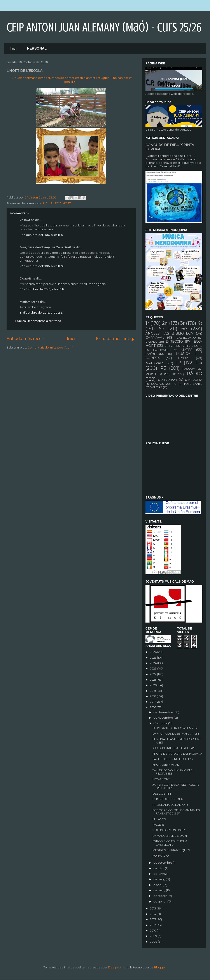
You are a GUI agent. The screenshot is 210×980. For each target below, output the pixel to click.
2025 (153, 657)
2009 (154, 936)
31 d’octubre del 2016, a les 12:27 (42, 312)
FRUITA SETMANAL (166, 764)
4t (200, 323)
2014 (153, 914)
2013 (153, 919)
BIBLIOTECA (182, 333)
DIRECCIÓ (174, 341)
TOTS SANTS (193, 384)
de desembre (164, 712)
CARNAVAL (155, 337)
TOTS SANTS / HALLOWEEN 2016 (175, 728)
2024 (154, 663)
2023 (154, 668)
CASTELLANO (186, 338)
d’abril (158, 885)
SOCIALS (158, 384)
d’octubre (161, 723)
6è (184, 329)
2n (48, 203)
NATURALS (155, 363)
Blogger (160, 967)
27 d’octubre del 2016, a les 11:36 (42, 266)
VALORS (156, 387)
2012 (153, 925)
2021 (153, 680)
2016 (153, 707)
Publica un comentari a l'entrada (38, 321)
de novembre (164, 718)
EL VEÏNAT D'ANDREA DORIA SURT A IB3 (177, 741)
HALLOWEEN (162, 350)
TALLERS (159, 825)
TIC (174, 384)
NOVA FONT (161, 779)
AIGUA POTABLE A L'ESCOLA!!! (174, 748)
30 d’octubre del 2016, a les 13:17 (42, 289)
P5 (163, 368)
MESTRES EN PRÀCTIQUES (171, 850)
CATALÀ (151, 342)
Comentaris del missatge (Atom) (50, 347)
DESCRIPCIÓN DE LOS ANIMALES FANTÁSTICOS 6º (176, 812)
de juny (159, 874)
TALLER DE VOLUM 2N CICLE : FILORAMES (173, 772)
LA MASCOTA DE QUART (170, 836)
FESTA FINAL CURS (188, 346)
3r (52, 203)
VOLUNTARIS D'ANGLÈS (169, 830)
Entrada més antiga (116, 339)
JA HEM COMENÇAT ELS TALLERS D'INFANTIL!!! (176, 786)
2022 (153, 674)
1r (44, 203)
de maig (160, 879)
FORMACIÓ (161, 856)
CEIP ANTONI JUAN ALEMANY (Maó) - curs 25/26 (104, 27)
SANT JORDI (193, 380)
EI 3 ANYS (159, 819)
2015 (153, 908)
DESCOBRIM (162, 794)
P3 (178, 363)
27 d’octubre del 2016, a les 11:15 (41, 235)
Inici (13, 48)
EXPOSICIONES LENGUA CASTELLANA (170, 843)
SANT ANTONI (168, 380)
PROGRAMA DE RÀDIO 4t (170, 805)
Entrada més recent (26, 339)
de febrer (160, 896)
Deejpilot (115, 967)
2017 (153, 702)
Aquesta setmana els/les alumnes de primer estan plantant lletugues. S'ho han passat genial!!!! (73, 80)
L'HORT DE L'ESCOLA (168, 799)
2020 (154, 685)
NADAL (184, 358)
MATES (187, 350)
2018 (153, 696)
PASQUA (189, 369)
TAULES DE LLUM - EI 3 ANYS (173, 759)
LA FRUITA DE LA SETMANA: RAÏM (176, 733)
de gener (160, 901)
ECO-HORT (63, 203)
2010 (153, 930)
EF (166, 346)
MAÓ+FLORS (155, 354)
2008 (154, 942)
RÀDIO (195, 374)
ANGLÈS (153, 333)
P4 (199, 363)
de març (160, 890)
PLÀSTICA (154, 374)
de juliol (159, 868)
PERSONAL (37, 48)
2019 (153, 691)
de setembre (163, 863)
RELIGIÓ (177, 374)
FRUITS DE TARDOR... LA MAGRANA (177, 754)
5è (162, 329)
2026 (154, 652)
